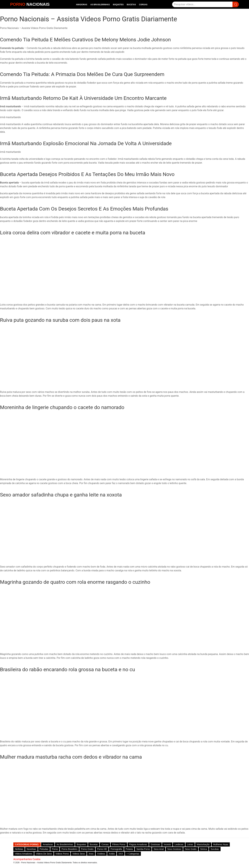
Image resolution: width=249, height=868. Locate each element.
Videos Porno (62, 854)
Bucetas (131, 5)
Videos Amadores (24, 854)
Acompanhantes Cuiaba (27, 859)
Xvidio (112, 854)
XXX (121, 854)
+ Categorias (133, 854)
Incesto (167, 844)
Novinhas (31, 849)
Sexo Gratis (191, 849)
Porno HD (102, 849)
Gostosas (155, 844)
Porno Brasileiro (69, 849)
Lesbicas (179, 844)
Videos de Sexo (44, 854)
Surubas (215, 849)
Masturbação (203, 844)
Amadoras (82, 5)
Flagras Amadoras (138, 844)
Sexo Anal (159, 849)
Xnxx (91, 854)
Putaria (129, 849)
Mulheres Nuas (221, 844)
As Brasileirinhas (100, 5)
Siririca (204, 849)
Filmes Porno (119, 844)
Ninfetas (19, 849)
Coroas (143, 5)
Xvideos (101, 854)
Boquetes (118, 5)
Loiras (190, 844)
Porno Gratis (87, 849)
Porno (55, 849)
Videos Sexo (79, 854)
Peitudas (44, 849)
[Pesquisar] (202, 4)
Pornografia (116, 849)
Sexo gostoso (174, 849)
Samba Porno (143, 849)
